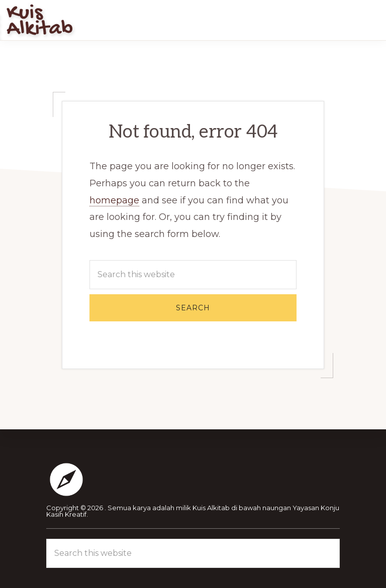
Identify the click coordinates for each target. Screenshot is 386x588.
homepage (114, 200)
